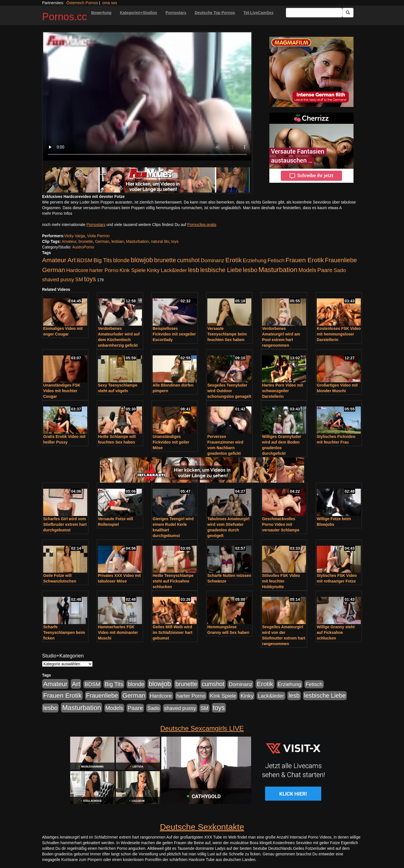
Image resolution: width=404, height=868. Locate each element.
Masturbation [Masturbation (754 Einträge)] (278, 270)
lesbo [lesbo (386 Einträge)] (250, 270)
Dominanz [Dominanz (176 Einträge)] (212, 260)
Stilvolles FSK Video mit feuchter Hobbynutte (281, 581)
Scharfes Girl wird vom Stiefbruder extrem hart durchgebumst (65, 524)
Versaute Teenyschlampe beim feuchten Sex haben (227, 334)
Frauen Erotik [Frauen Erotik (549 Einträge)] (305, 260)
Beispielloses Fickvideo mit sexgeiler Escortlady (174, 334)
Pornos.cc (65, 17)
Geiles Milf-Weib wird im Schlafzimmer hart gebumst (173, 632)
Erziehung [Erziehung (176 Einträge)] (255, 260)
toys (175, 241)
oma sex (110, 3)
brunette (86, 241)
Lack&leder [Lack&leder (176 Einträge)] (174, 270)
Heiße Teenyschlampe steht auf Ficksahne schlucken (173, 581)
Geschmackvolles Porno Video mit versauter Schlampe (281, 524)
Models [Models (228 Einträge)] (307, 270)
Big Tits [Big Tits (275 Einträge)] (103, 260)
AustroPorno (83, 247)
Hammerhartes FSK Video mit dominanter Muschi (118, 632)
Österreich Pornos (82, 3)
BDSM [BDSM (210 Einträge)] (84, 260)
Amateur (69, 241)
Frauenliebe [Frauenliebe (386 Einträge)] (341, 260)
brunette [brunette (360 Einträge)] (165, 260)
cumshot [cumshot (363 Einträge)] (188, 260)
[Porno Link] (147, 180)
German (102, 241)
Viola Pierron (98, 236)
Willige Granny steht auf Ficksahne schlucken (336, 632)
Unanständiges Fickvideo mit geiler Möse (171, 442)
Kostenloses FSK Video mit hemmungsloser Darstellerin (339, 334)
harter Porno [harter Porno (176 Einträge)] (104, 270)
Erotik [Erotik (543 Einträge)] (233, 260)
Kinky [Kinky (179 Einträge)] (153, 270)
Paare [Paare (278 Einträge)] (325, 270)
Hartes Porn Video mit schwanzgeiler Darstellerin (283, 391)
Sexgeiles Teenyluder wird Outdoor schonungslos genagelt (229, 391)
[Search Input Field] (314, 13)
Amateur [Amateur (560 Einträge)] (54, 260)
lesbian (118, 241)
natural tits (160, 241)
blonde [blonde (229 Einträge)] (121, 260)
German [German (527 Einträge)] (54, 270)
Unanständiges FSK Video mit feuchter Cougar (62, 391)
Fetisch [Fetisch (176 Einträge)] (276, 260)
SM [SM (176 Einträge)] (79, 279)
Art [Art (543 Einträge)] (71, 260)
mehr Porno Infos (57, 213)
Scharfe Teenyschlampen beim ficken (64, 632)
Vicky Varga (74, 236)
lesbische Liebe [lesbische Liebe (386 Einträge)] (221, 270)
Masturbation (137, 241)
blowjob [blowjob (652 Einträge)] (142, 260)
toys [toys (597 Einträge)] (90, 279)
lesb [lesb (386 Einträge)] (194, 270)
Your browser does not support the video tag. (147, 96)
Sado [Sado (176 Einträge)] (340, 270)
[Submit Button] (348, 13)
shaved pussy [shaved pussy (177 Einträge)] (58, 279)
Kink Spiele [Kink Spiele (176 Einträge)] (133, 270)
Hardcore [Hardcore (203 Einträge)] (77, 270)
